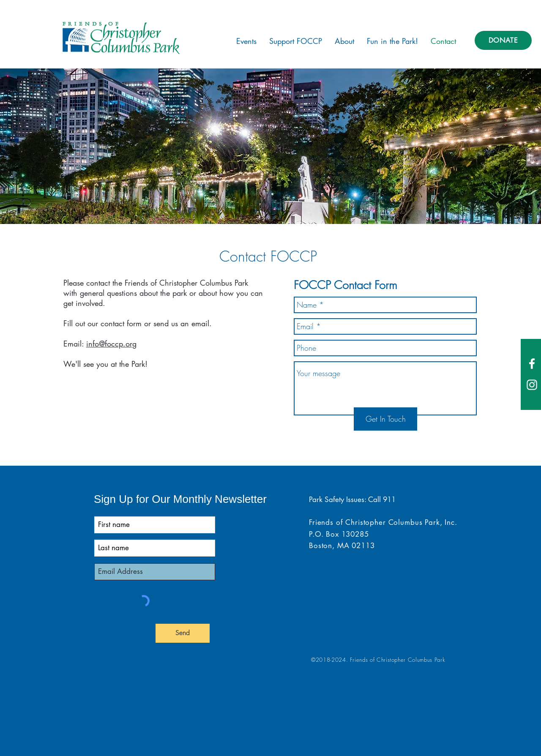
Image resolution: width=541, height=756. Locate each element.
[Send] (183, 633)
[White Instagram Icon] (532, 385)
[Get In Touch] (385, 419)
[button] (246, 41)
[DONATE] (503, 40)
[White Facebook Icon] (532, 364)
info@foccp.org (111, 344)
